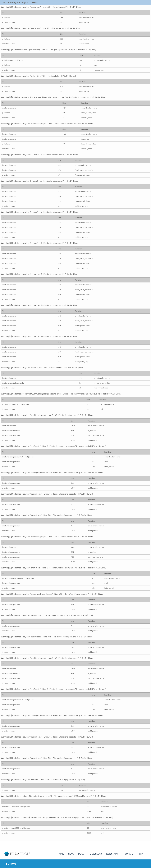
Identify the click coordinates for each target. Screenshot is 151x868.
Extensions (113, 854)
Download (96, 854)
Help (140, 854)
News (71, 854)
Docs (82, 854)
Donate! (129, 854)
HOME (61, 854)
